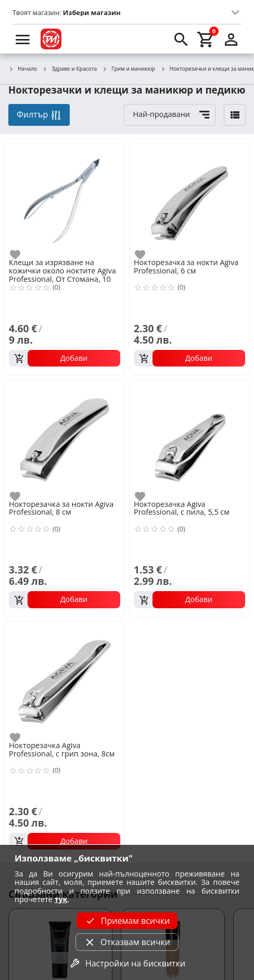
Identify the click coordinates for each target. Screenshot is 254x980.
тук (61, 899)
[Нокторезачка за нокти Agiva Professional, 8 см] (65, 439)
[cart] (206, 39)
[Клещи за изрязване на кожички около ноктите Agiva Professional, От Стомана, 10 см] (65, 198)
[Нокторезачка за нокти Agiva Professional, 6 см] (189, 198)
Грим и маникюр (129, 69)
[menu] (23, 39)
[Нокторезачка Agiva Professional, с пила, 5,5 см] (189, 439)
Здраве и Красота (69, 69)
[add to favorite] (21, 255)
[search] (181, 39)
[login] (231, 39)
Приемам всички (127, 921)
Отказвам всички (127, 942)
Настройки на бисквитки (127, 963)
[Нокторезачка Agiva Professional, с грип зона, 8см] (65, 681)
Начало (23, 69)
